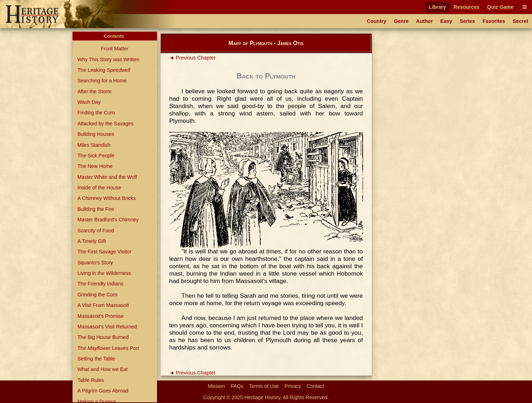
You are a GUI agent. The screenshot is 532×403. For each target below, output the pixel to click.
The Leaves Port (108, 348)
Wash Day (89, 102)
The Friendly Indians (100, 284)
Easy (446, 21)
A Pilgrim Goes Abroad (103, 391)
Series (467, 21)
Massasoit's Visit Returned (107, 327)
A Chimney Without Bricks (107, 198)
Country (377, 21)
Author (424, 21)
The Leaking (104, 70)
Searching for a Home (102, 81)
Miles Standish (94, 145)
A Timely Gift (92, 241)
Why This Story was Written (108, 59)
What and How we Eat (102, 369)
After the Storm (95, 92)
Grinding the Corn (98, 295)
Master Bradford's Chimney (108, 220)
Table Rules (91, 380)
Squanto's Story (95, 263)
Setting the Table (96, 359)
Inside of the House (99, 188)
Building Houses (96, 134)
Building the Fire (96, 209)
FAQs (237, 386)
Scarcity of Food (96, 231)
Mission (216, 386)
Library (437, 7)
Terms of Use (264, 386)
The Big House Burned (103, 337)
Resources (467, 7)
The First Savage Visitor (104, 252)
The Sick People (96, 156)
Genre (401, 21)
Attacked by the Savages (105, 124)
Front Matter (114, 49)
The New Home (95, 166)
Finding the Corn (96, 113)
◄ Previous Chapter (193, 58)
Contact (315, 386)
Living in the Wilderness (104, 273)
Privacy (293, 386)
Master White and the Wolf (107, 177)
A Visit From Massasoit (103, 305)
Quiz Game (500, 7)
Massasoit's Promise (101, 316)
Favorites (494, 21)
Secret (520, 21)
